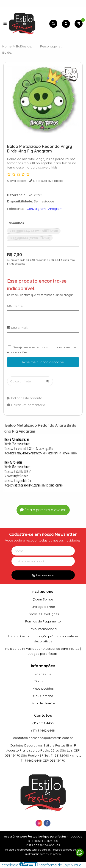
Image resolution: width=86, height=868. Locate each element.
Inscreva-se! (43, 575)
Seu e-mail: (17, 328)
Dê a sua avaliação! (46, 181)
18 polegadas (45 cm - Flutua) (30, 238)
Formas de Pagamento (43, 621)
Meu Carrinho (43, 696)
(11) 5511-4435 (43, 723)
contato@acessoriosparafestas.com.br (43, 738)
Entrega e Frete (43, 607)
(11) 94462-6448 (43, 730)
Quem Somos (43, 599)
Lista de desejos (43, 703)
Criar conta (43, 674)
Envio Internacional (43, 629)
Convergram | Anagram (44, 209)
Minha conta (43, 681)
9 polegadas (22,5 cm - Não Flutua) (34, 231)
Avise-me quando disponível (43, 362)
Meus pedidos (43, 688)
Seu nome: (15, 306)
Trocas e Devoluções (43, 614)
